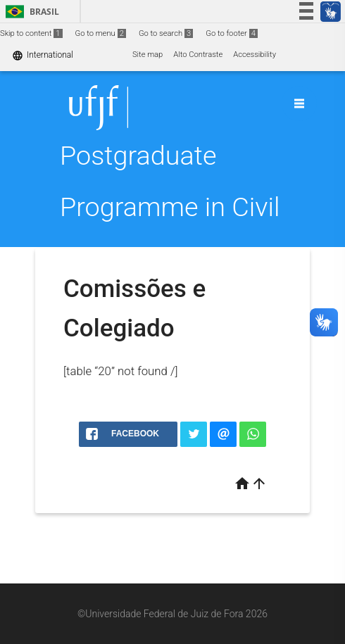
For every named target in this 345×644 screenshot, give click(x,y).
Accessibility (255, 55)
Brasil (30, 12)
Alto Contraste (198, 55)
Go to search (166, 33)
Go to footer (232, 33)
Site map (148, 55)
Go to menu (101, 33)
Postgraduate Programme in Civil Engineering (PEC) (170, 207)
